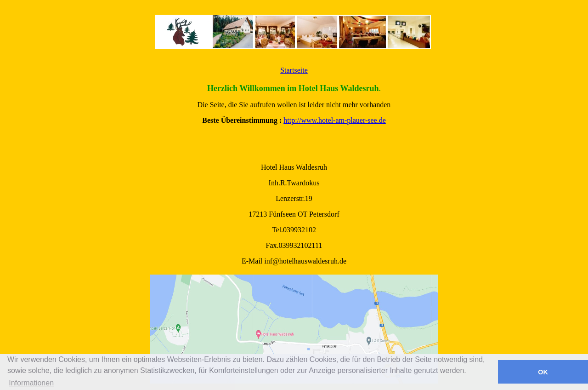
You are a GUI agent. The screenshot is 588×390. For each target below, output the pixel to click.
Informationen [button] (31, 383)
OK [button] (543, 372)
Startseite (294, 70)
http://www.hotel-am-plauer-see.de (335, 120)
